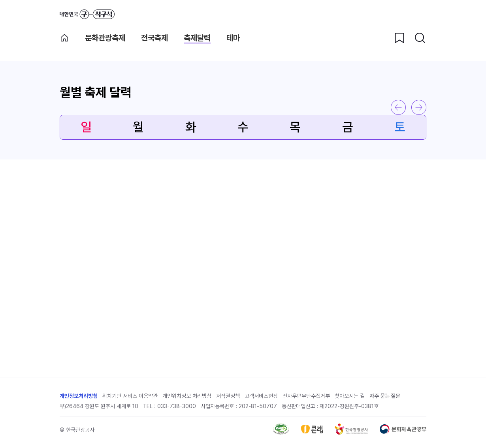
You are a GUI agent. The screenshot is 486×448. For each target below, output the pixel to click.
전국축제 (154, 38)
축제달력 (197, 38)
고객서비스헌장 (261, 396)
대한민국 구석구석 (87, 14)
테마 (233, 38)
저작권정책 (228, 396)
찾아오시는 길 (350, 396)
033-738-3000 (177, 406)
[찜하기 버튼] (399, 38)
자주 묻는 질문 (385, 396)
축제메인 (64, 38)
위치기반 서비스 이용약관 (130, 396)
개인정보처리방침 (79, 396)
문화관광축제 (105, 38)
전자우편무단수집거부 (306, 396)
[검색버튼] (420, 38)
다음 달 (419, 107)
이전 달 (398, 107)
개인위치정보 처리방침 (187, 396)
